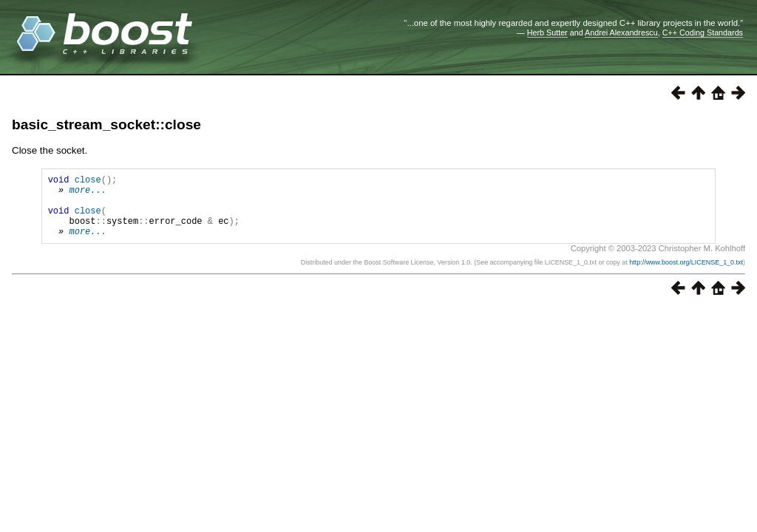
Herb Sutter (547, 33)
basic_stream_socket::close (106, 125)
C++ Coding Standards (703, 33)
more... (87, 194)
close (88, 181)
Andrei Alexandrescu (621, 33)
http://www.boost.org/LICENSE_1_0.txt (686, 276)
